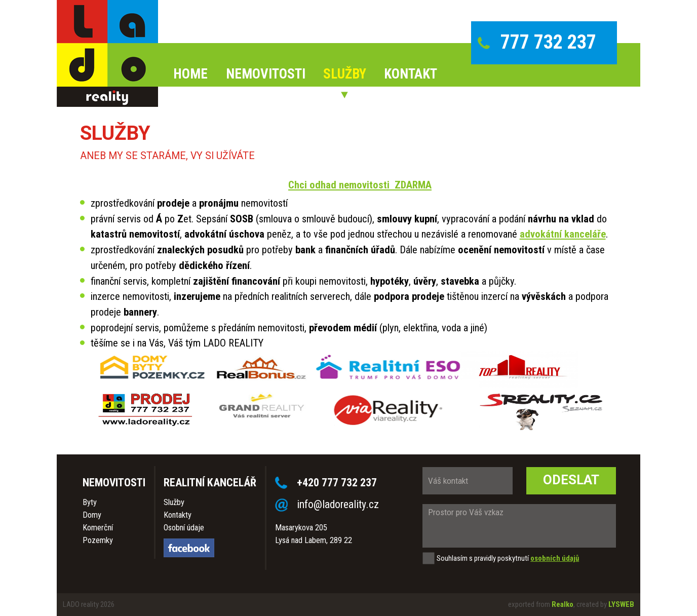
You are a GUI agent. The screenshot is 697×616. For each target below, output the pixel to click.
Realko (563, 604)
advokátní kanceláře (563, 234)
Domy (92, 515)
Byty (90, 502)
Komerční (98, 528)
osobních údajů (555, 558)
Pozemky (98, 540)
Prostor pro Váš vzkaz (519, 526)
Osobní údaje (184, 528)
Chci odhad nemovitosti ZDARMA (360, 185)
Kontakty (178, 515)
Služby (174, 502)
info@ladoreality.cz (338, 504)
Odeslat (571, 480)
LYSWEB (621, 604)
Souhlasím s (455, 558)
